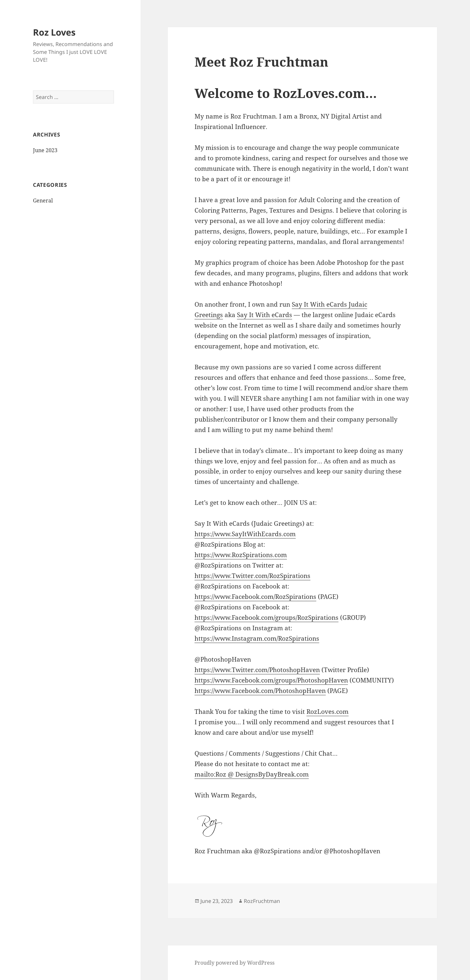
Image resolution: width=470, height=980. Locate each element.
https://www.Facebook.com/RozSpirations (255, 597)
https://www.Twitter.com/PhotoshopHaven (257, 670)
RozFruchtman (262, 901)
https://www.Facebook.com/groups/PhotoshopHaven (271, 680)
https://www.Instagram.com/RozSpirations (257, 638)
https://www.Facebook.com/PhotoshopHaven (260, 691)
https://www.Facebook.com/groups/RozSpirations (266, 618)
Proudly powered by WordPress (235, 963)
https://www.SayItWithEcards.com (245, 534)
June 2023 (45, 150)
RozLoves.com (328, 712)
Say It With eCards (265, 315)
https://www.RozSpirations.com (241, 555)
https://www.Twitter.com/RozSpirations (252, 576)
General (43, 201)
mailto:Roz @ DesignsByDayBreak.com (252, 774)
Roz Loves (54, 32)
